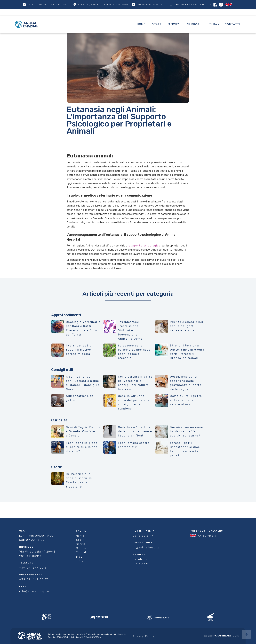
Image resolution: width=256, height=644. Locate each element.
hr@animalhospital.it (148, 548)
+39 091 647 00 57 (34, 568)
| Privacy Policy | (144, 636)
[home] (75, 24)
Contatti (233, 24)
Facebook (140, 559)
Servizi (174, 24)
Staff (157, 24)
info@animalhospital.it (36, 591)
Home (141, 24)
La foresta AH (143, 536)
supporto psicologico (145, 246)
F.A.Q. (80, 561)
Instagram (140, 563)
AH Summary (207, 536)
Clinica (193, 24)
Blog (79, 557)
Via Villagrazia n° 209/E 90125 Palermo (37, 554)
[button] (212, 24)
